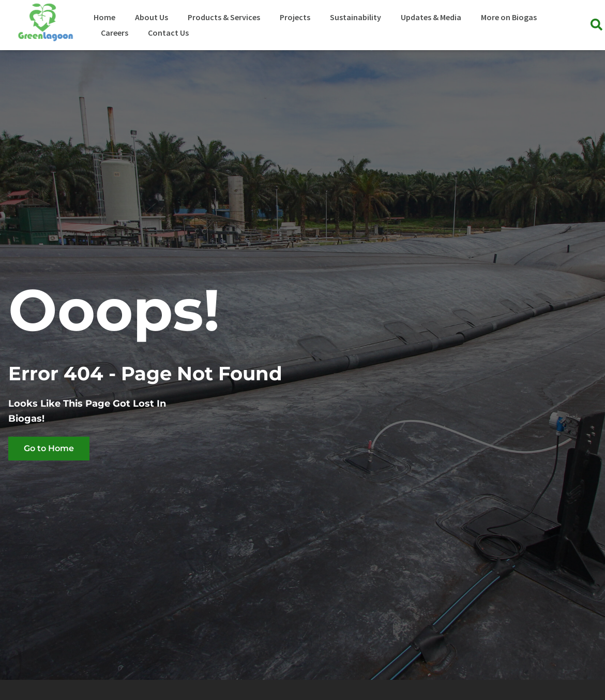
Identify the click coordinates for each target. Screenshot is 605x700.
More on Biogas (509, 17)
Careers (115, 33)
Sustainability (356, 17)
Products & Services (224, 17)
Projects (295, 17)
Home (104, 17)
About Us (152, 17)
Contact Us (168, 33)
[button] (596, 25)
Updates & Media (431, 17)
